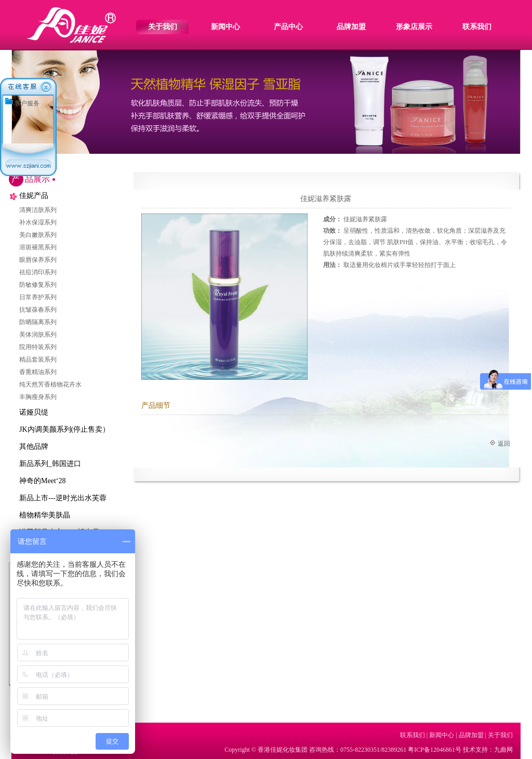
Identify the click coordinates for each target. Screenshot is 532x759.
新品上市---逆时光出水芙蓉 (63, 498)
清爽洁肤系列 (38, 210)
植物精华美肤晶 (45, 515)
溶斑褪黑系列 (38, 247)
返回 (504, 444)
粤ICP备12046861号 (435, 750)
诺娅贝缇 (34, 412)
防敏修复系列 (38, 285)
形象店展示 (414, 27)
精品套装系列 (38, 359)
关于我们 (163, 27)
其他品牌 (34, 447)
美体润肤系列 (38, 335)
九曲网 (503, 750)
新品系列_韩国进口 (50, 464)
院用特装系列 (38, 347)
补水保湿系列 (38, 222)
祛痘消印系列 (38, 272)
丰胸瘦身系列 (38, 397)
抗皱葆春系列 (38, 310)
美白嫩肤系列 (38, 235)
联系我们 (477, 27)
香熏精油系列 (38, 372)
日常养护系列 (38, 297)
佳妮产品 (34, 196)
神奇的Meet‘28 (42, 481)
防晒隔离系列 (38, 322)
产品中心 (288, 27)
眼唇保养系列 (38, 260)
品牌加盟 (351, 27)
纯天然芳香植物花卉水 (50, 384)
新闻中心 (225, 27)
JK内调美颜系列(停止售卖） (64, 429)
